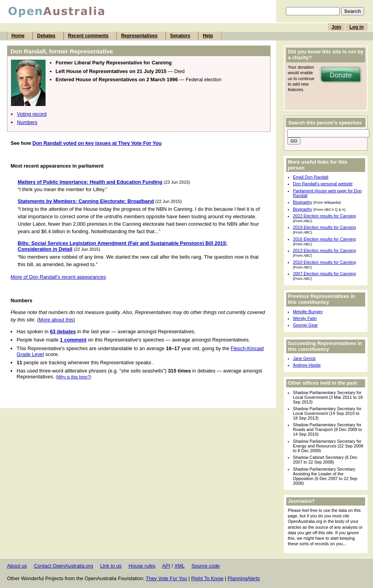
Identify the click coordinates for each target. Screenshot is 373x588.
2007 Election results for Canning (324, 274)
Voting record (32, 114)
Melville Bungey (308, 312)
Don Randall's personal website (323, 184)
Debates (46, 36)
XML (179, 566)
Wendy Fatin (305, 318)
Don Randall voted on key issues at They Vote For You (97, 143)
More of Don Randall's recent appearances (58, 277)
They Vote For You (166, 578)
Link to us (111, 566)
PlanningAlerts (244, 578)
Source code (206, 566)
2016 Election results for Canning (324, 239)
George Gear (305, 325)
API (166, 566)
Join (336, 27)
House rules (142, 566)
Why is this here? (74, 377)
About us (17, 566)
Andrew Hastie (307, 365)
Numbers (27, 122)
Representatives (139, 36)
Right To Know (207, 578)
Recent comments (88, 36)
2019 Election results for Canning (324, 227)
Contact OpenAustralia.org (63, 566)
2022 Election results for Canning (324, 216)
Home (18, 36)
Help (208, 36)
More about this (56, 320)
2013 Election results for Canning (324, 250)
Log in (357, 27)
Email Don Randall (311, 177)
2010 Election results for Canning (324, 262)
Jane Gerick (304, 358)
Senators (180, 36)
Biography (303, 202)
